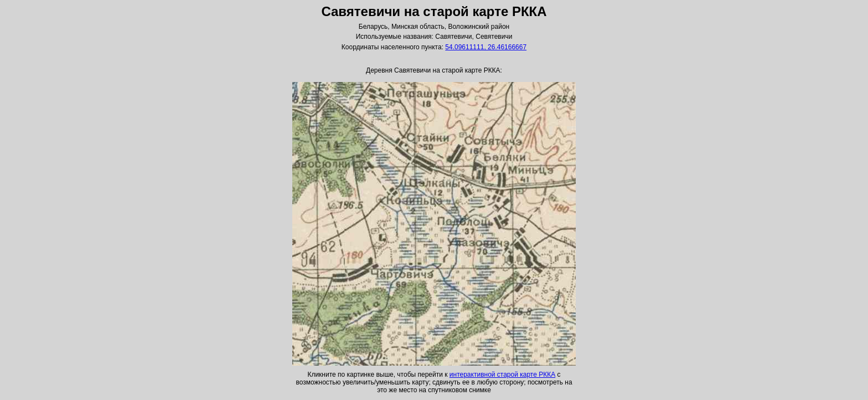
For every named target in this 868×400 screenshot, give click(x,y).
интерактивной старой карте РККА (502, 375)
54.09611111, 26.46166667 (486, 47)
